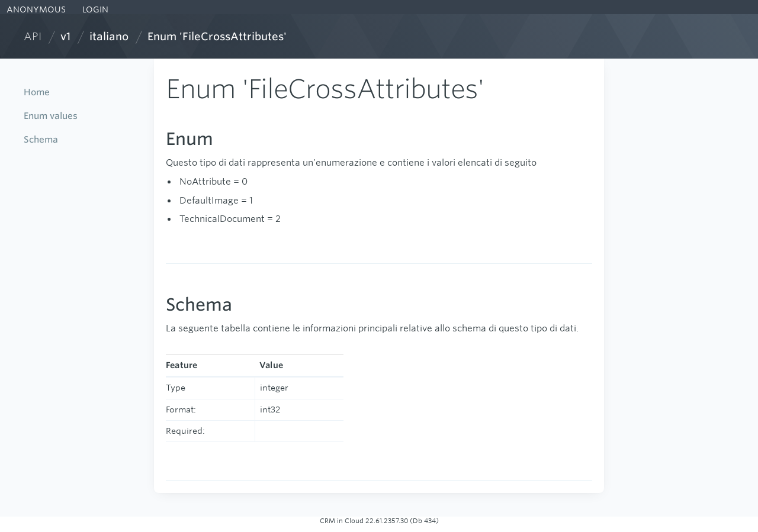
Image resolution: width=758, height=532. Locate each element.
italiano (109, 36)
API (33, 36)
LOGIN (94, 9)
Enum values (51, 116)
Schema (41, 139)
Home (37, 92)
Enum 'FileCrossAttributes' (217, 36)
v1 (65, 36)
